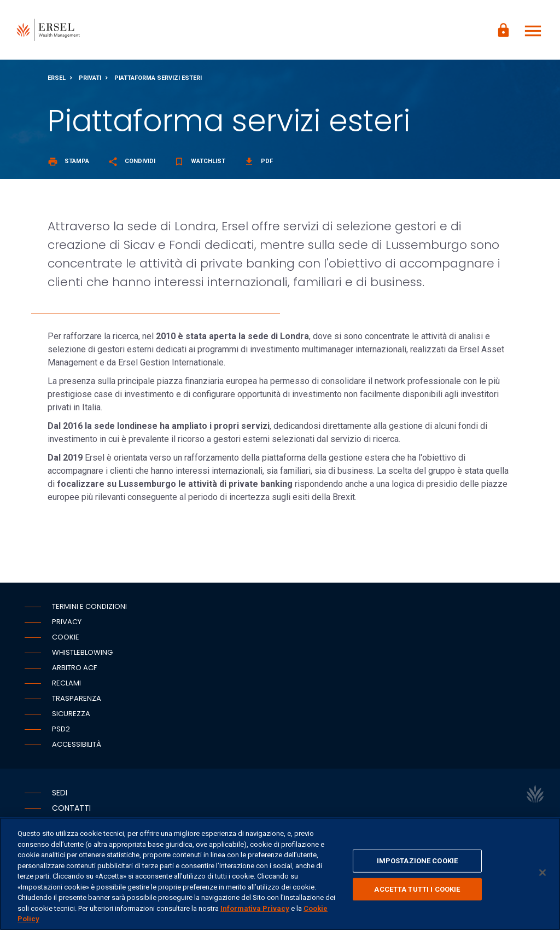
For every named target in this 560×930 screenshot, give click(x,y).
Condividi (132, 162)
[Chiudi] (542, 873)
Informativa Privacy (255, 908)
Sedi (60, 793)
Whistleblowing (82, 653)
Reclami (66, 684)
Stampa (68, 162)
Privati (90, 79)
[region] (280, 874)
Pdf (258, 162)
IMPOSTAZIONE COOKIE (417, 861)
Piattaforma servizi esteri (158, 79)
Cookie (66, 638)
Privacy (67, 622)
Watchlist (200, 162)
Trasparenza (77, 699)
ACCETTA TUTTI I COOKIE (417, 889)
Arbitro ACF (74, 668)
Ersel (57, 79)
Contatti (71, 809)
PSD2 (61, 730)
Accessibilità (77, 745)
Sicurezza (71, 714)
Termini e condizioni (89, 607)
